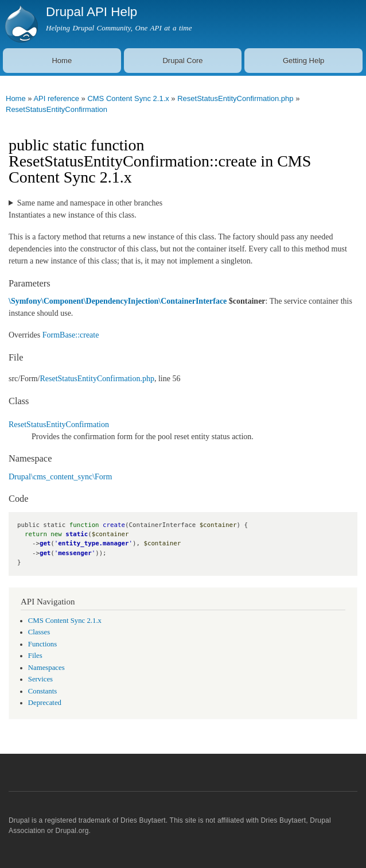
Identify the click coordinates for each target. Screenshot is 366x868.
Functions (42, 644)
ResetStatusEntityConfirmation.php (235, 98)
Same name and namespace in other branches (90, 203)
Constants (42, 691)
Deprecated (45, 703)
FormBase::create (71, 335)
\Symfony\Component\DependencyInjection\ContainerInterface (118, 301)
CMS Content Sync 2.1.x (128, 98)
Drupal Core (182, 61)
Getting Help (303, 61)
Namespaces (46, 668)
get (45, 543)
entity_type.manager (93, 543)
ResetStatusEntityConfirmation (57, 109)
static (77, 534)
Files (35, 656)
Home (62, 61)
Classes (39, 632)
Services (40, 679)
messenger (75, 553)
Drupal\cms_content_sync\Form (60, 477)
